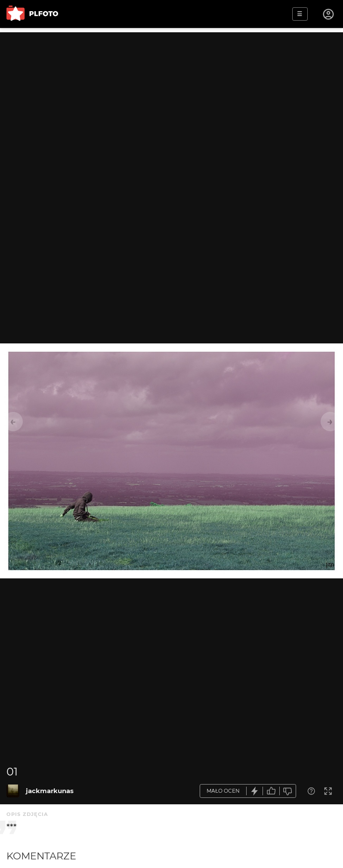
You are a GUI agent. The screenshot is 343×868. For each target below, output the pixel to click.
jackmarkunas (50, 791)
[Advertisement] (171, 93)
